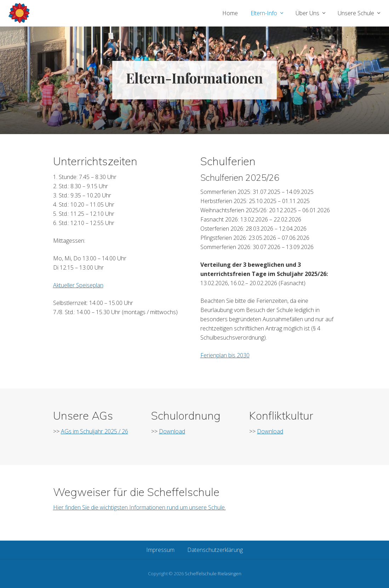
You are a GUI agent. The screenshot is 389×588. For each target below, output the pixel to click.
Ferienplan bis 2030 (225, 355)
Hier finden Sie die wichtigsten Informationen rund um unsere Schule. (139, 507)
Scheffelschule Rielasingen (213, 573)
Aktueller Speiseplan (78, 285)
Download (172, 431)
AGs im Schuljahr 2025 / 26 (95, 431)
